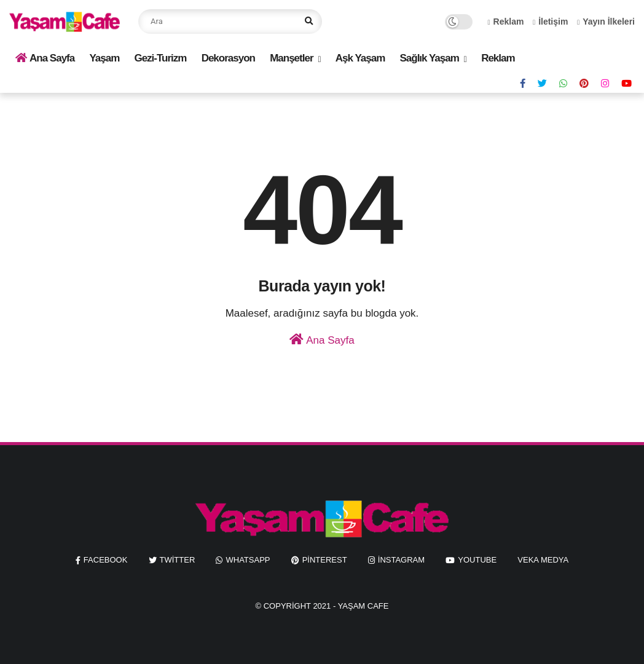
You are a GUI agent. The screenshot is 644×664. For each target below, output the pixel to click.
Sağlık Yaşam (429, 58)
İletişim (550, 22)
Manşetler (291, 58)
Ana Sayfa (45, 58)
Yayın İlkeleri (606, 22)
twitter (178, 560)
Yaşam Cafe (363, 606)
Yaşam (104, 58)
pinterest (325, 560)
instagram (401, 560)
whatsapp (248, 560)
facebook (106, 560)
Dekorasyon (228, 58)
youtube (477, 560)
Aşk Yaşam (360, 58)
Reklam (506, 22)
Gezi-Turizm (160, 58)
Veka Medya (543, 560)
